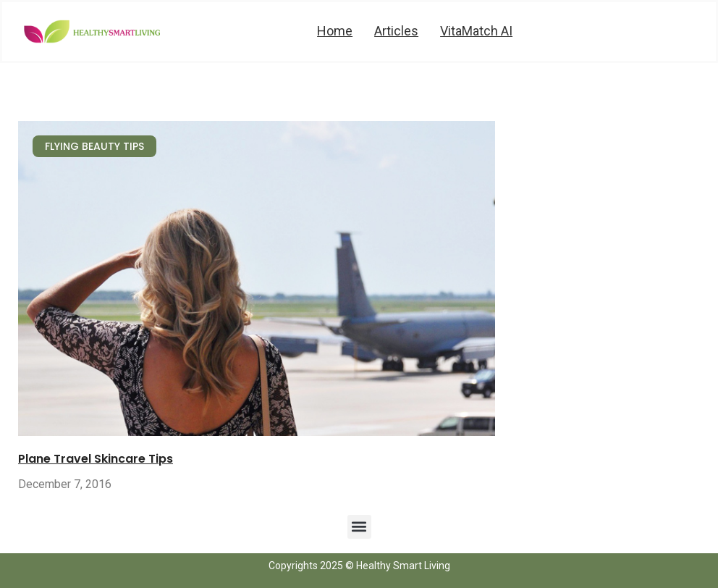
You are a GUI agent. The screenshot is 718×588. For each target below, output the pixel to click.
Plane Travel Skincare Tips (96, 459)
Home (335, 31)
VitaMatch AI (476, 31)
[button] (359, 527)
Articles (396, 31)
